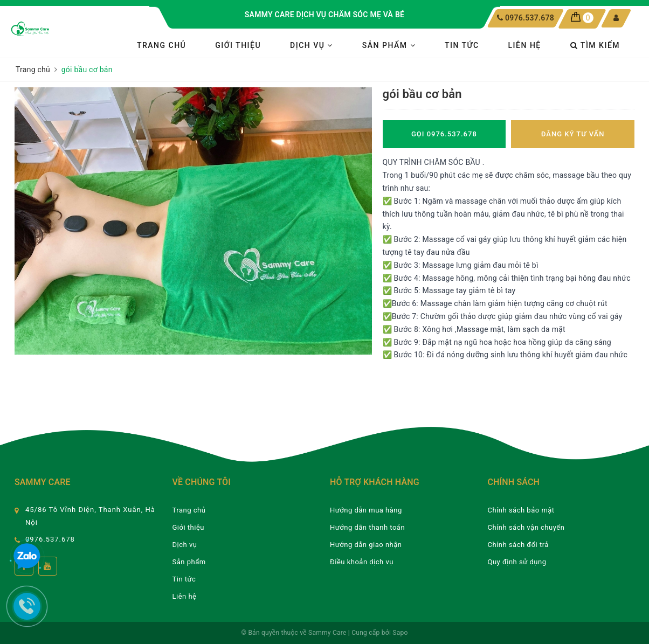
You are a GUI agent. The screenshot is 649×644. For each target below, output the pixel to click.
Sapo (400, 633)
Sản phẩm (389, 45)
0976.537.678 (529, 18)
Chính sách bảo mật (521, 510)
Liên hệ (525, 45)
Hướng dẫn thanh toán (367, 527)
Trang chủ (161, 45)
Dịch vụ (312, 45)
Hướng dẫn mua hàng (366, 510)
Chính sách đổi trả (518, 545)
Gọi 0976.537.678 (444, 134)
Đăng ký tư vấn (573, 134)
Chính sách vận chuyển (526, 527)
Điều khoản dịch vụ (362, 562)
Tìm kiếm (595, 45)
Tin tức (462, 45)
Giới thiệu (238, 45)
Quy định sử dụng (517, 562)
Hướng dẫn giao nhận (366, 545)
